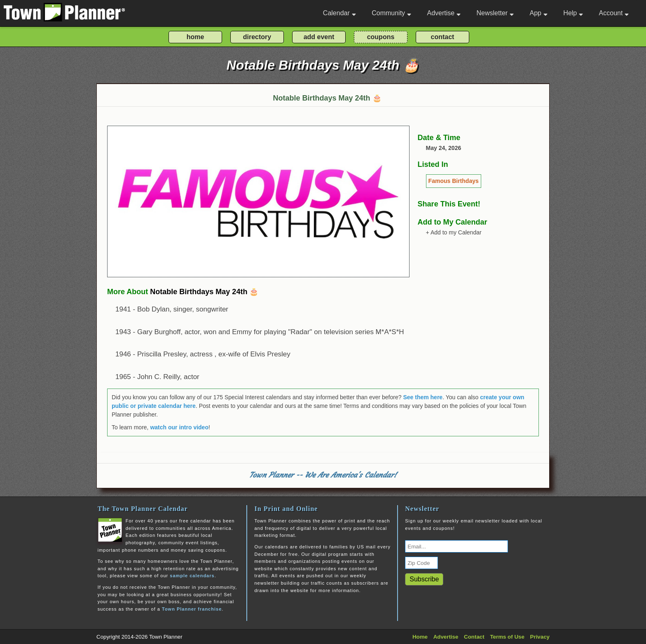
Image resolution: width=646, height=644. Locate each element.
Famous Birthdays (454, 181)
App (538, 13)
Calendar (339, 13)
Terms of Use (507, 637)
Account (614, 13)
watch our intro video (179, 427)
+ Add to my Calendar (454, 232)
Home (420, 637)
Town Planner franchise (192, 609)
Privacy (540, 637)
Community (391, 13)
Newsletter (495, 13)
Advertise (444, 13)
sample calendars (192, 576)
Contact (474, 637)
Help (573, 13)
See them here (423, 397)
